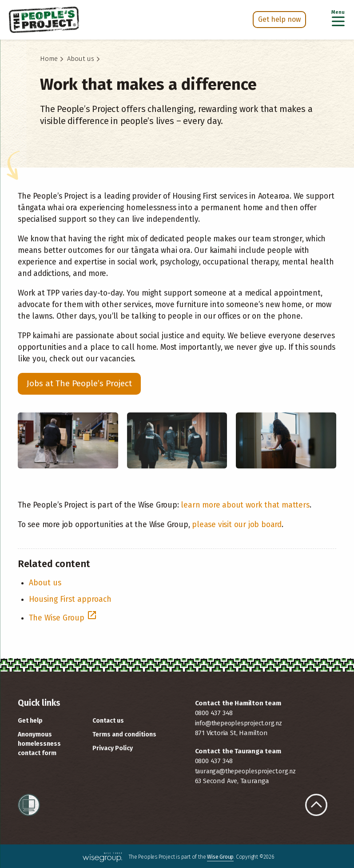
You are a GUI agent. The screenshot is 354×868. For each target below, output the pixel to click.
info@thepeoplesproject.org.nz (239, 723)
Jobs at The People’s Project (79, 383)
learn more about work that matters (245, 505)
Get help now (279, 19)
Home (49, 59)
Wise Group (220, 857)
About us (81, 59)
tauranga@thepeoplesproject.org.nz (245, 771)
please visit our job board (237, 525)
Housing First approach (70, 599)
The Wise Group (63, 618)
